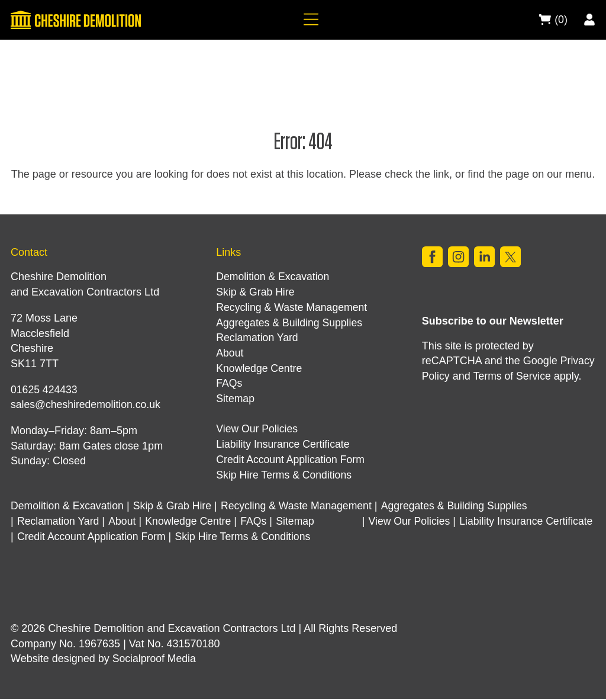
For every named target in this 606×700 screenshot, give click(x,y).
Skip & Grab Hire (256, 292)
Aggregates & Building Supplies (291, 323)
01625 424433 (45, 390)
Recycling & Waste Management (293, 307)
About (230, 353)
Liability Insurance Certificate (284, 444)
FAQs (229, 383)
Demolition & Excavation (274, 277)
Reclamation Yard (258, 338)
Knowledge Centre (260, 368)
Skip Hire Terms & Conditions (285, 475)
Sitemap (236, 399)
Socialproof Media (155, 660)
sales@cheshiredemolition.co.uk (87, 404)
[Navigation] (309, 20)
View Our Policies (258, 429)
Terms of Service (513, 377)
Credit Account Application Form (292, 460)
